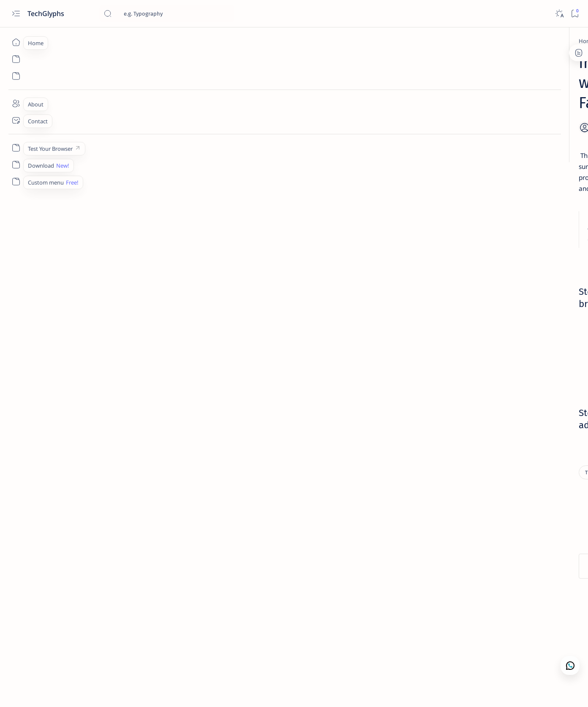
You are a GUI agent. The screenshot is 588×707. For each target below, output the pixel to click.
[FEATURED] (514, 435)
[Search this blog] (167, 14)
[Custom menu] (16, 148)
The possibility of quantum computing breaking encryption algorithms (487, 315)
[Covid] (453, 414)
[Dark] (559, 14)
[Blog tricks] (514, 372)
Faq (509, 653)
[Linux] (468, 192)
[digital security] (514, 414)
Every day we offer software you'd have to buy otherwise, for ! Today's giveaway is (487, 501)
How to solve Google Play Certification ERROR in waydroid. (488, 148)
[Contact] (16, 120)
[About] (16, 103)
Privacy (488, 653)
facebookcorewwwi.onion (182, 366)
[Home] (16, 42)
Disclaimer (458, 653)
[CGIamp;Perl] (514, 393)
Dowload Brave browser (242, 344)
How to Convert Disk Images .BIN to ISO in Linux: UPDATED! (488, 208)
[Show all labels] (441, 455)
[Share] (394, 108)
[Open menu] (16, 14)
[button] (534, 690)
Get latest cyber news (471, 278)
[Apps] (453, 372)
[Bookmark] (575, 14)
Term (430, 653)
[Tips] (107, 41)
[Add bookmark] (373, 108)
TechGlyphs (47, 14)
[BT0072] (453, 393)
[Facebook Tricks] (453, 435)
